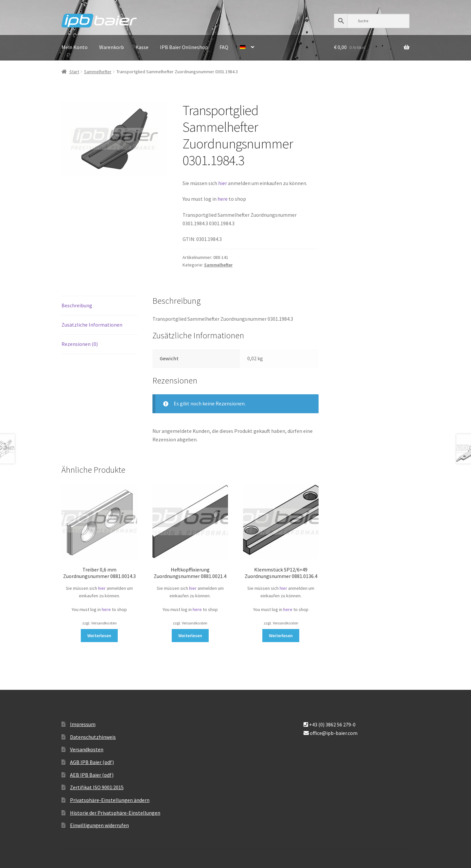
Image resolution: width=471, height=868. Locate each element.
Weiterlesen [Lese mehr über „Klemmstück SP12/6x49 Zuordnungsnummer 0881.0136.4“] (281, 636)
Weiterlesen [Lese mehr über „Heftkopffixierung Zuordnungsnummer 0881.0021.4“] (190, 636)
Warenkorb (112, 47)
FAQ (224, 47)
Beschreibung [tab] (77, 305)
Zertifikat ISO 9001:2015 (97, 787)
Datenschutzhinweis (93, 737)
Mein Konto (75, 47)
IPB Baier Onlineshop (184, 47)
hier (223, 183)
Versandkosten (87, 749)
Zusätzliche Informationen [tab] (92, 325)
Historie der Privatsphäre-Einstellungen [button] (115, 813)
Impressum (83, 724)
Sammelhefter (98, 72)
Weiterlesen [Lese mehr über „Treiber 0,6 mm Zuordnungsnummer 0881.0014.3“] (99, 636)
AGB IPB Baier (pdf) (92, 762)
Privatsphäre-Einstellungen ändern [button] (110, 800)
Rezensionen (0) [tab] (80, 344)
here (223, 199)
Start (74, 72)
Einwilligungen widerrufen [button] (99, 825)
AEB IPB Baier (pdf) (92, 775)
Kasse (142, 47)
